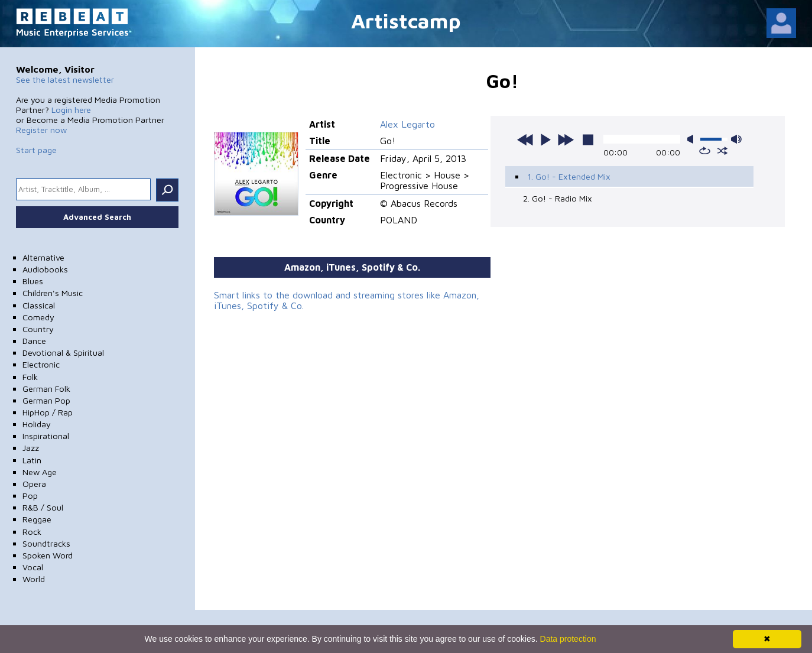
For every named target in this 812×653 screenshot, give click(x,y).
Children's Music (53, 293)
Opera (34, 484)
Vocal (33, 567)
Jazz (31, 448)
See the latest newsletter (65, 79)
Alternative (43, 257)
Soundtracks (46, 543)
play (545, 139)
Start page (36, 150)
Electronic (41, 364)
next (566, 139)
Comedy (38, 317)
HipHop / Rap (48, 412)
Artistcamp (406, 20)
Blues (33, 281)
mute (693, 139)
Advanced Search (97, 217)
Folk (30, 377)
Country (38, 329)
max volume (736, 139)
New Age (40, 472)
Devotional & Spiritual (63, 353)
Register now (41, 130)
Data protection (568, 639)
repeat (705, 151)
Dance (34, 341)
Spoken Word (48, 555)
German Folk (46, 389)
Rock (32, 532)
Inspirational (46, 436)
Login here (71, 110)
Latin (32, 460)
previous (525, 139)
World (34, 579)
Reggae (37, 519)
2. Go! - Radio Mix (558, 198)
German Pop (46, 400)
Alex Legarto (407, 124)
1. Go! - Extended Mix (569, 176)
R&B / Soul (43, 507)
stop (588, 139)
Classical (39, 305)
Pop (30, 496)
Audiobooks (45, 269)
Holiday (37, 424)
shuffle (722, 151)
